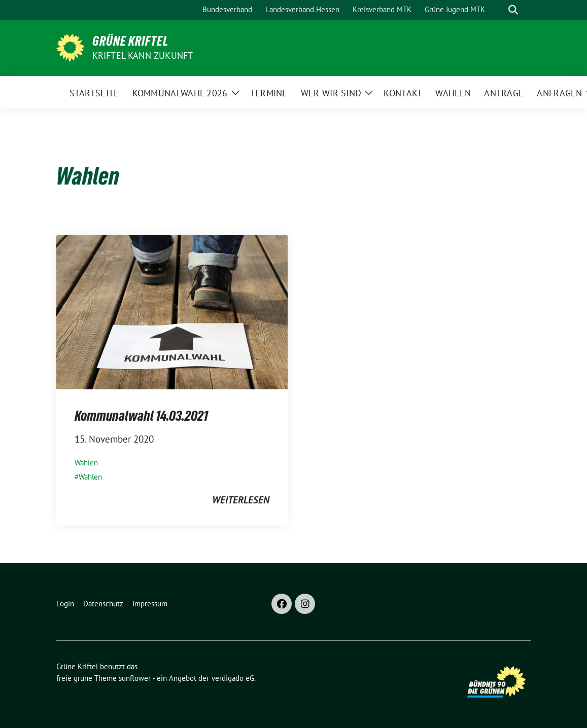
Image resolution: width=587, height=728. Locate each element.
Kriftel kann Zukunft (143, 56)
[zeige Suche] (513, 10)
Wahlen (86, 463)
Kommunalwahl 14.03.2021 (141, 416)
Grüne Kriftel (130, 41)
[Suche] (499, 10)
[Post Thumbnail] (172, 311)
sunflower (135, 678)
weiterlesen (241, 500)
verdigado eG (233, 678)
